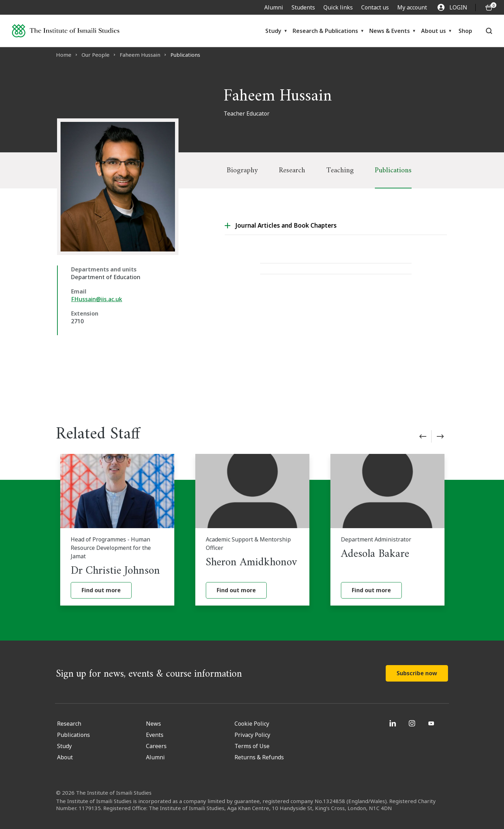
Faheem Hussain (140, 55)
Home (64, 55)
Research (292, 170)
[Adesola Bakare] (387, 530)
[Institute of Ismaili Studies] (66, 31)
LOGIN (452, 7)
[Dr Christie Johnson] (117, 530)
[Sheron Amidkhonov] (252, 530)
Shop (465, 31)
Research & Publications (325, 31)
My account (412, 7)
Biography (242, 170)
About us (433, 31)
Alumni (274, 7)
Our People (96, 55)
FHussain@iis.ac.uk (97, 299)
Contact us (375, 7)
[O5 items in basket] (489, 8)
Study (273, 31)
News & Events (390, 31)
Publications (393, 170)
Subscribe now (417, 673)
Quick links (338, 7)
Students (303, 7)
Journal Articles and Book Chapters (286, 225)
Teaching (340, 170)
